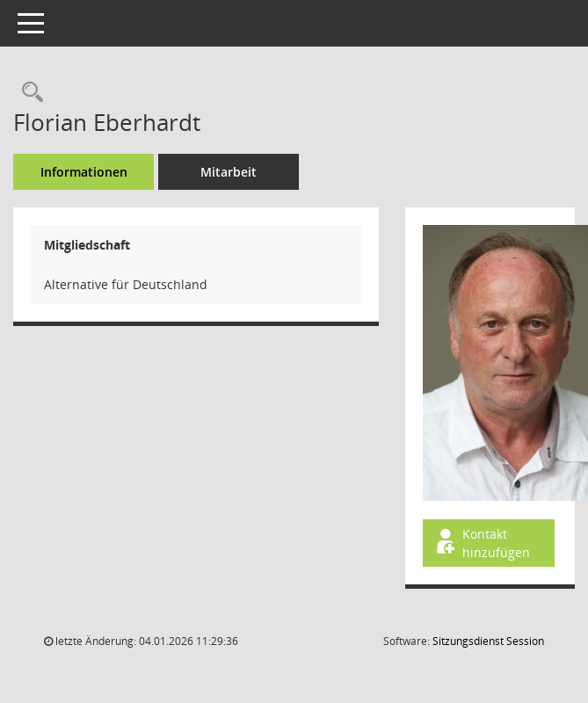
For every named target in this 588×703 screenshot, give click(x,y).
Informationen (84, 172)
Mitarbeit (229, 172)
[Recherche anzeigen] (28, 93)
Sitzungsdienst (488, 641)
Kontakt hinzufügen (482, 543)
